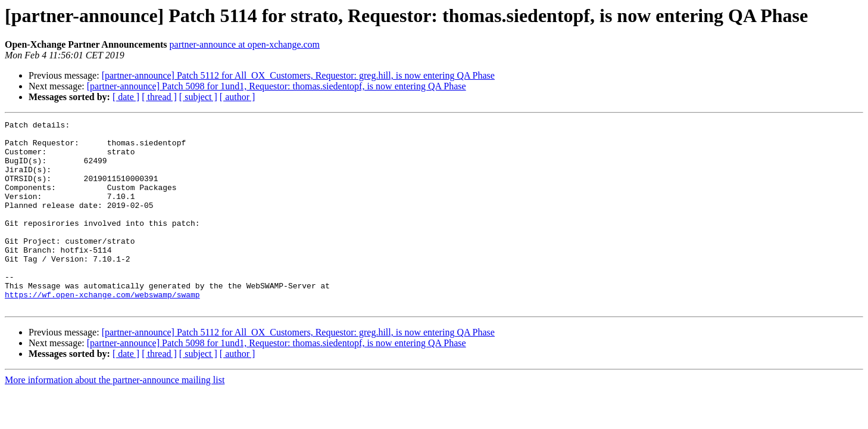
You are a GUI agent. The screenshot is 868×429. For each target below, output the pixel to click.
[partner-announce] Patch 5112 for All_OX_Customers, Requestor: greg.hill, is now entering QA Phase (298, 75)
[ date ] (126, 97)
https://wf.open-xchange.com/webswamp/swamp (102, 330)
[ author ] (238, 97)
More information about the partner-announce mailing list (115, 417)
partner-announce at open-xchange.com (245, 44)
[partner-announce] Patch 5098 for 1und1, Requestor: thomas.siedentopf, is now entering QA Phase (277, 86)
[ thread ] (159, 97)
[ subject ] (198, 97)
